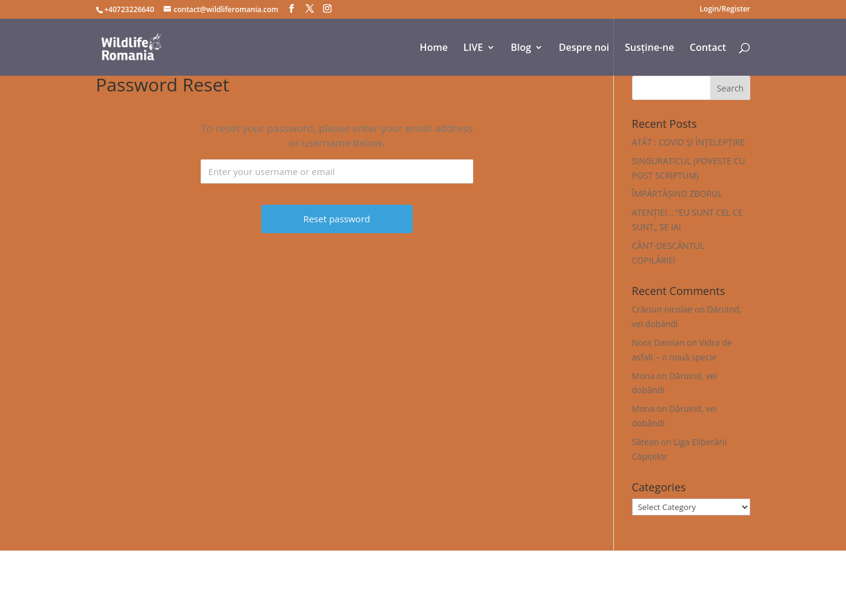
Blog (521, 48)
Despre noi (584, 48)
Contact (708, 48)
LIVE (473, 48)
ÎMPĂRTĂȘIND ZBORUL (677, 194)
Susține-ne (649, 48)
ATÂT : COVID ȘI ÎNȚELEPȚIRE (689, 142)
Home (434, 48)
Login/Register (725, 10)
